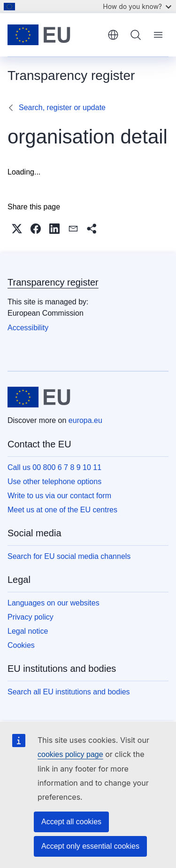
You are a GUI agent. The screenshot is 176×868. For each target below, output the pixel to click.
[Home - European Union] (54, 35)
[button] (17, 229)
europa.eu (85, 420)
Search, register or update (62, 108)
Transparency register (53, 282)
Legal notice (28, 631)
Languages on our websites (54, 603)
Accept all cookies (71, 822)
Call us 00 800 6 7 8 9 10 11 (54, 467)
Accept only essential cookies (90, 846)
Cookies (21, 645)
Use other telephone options (54, 482)
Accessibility (28, 328)
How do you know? (137, 6)
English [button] (113, 35)
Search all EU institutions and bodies (69, 692)
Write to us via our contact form (59, 496)
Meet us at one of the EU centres (62, 510)
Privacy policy (31, 617)
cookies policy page (70, 754)
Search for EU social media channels (69, 556)
